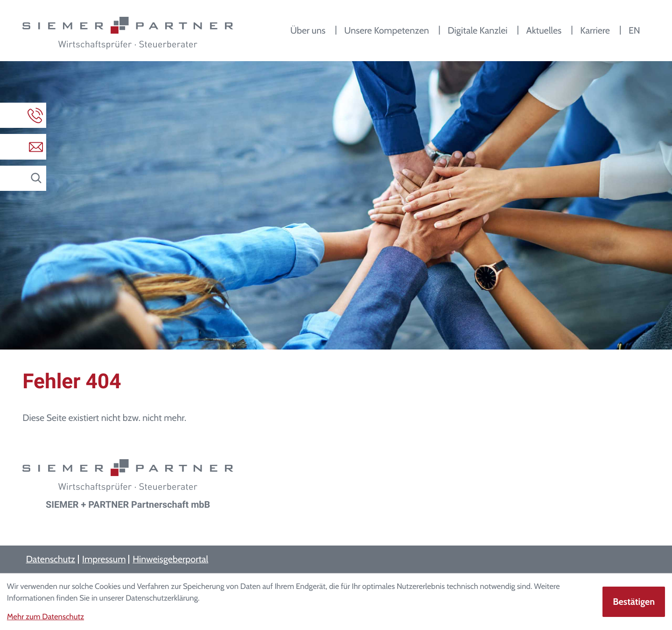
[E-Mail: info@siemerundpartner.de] (23, 147)
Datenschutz (51, 559)
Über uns (308, 30)
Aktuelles (544, 30)
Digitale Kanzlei (477, 30)
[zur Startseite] (128, 33)
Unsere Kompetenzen (386, 30)
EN (634, 30)
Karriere (595, 30)
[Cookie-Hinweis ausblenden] (634, 602)
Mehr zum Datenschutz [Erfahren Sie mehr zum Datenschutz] (45, 617)
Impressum (104, 559)
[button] (23, 115)
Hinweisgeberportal (170, 559)
